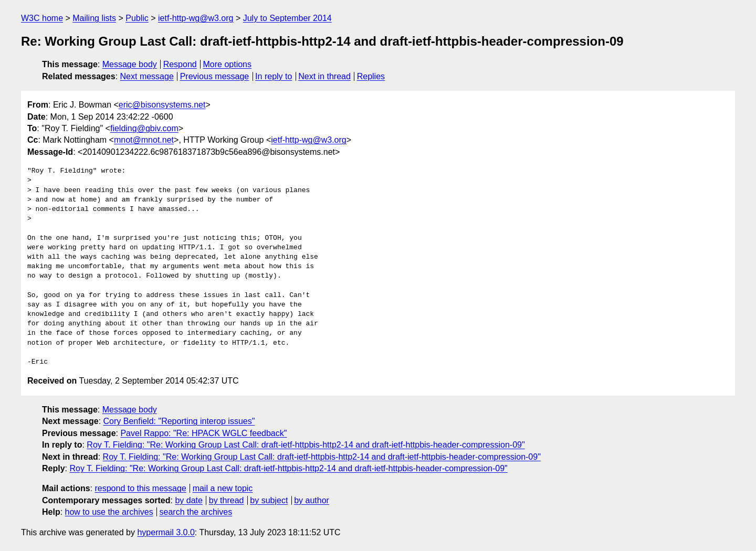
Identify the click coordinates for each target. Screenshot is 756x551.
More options (228, 64)
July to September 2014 (287, 18)
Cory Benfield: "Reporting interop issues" (179, 421)
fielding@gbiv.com (144, 128)
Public (137, 18)
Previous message (215, 76)
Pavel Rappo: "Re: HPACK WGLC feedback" (203, 433)
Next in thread (324, 76)
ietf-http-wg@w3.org (196, 18)
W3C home (42, 18)
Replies (371, 76)
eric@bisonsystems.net (162, 105)
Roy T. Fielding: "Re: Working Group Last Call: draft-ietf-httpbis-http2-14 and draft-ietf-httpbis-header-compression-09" (306, 445)
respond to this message (140, 488)
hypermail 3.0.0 (166, 532)
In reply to (274, 76)
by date (188, 500)
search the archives (196, 512)
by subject (269, 500)
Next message (147, 76)
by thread (227, 500)
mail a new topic (223, 488)
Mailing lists (94, 18)
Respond (180, 64)
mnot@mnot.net (144, 140)
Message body (130, 64)
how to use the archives (109, 512)
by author (312, 500)
